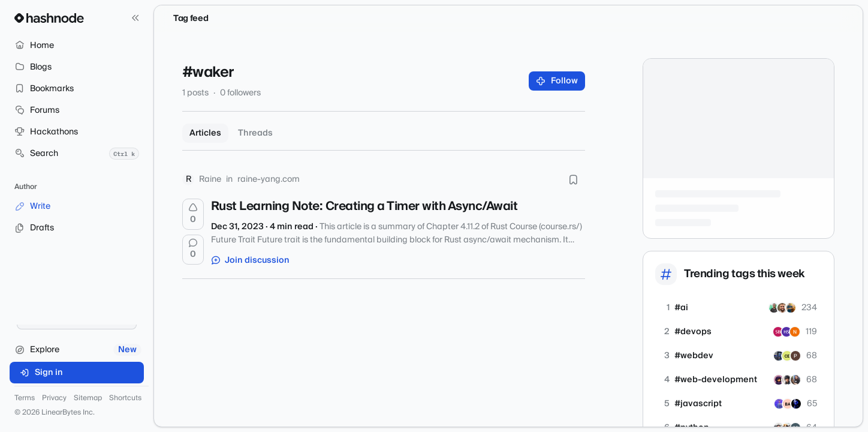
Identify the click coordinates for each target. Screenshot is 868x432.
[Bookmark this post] (573, 179)
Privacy (54, 398)
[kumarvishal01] (791, 308)
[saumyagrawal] (779, 380)
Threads (255, 133)
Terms (25, 398)
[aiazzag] (782, 308)
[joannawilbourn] (795, 380)
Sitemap (88, 398)
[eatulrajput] (787, 380)
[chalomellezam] (787, 356)
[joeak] (779, 404)
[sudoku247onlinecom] (795, 356)
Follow (557, 81)
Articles (205, 133)
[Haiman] (786, 332)
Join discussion (251, 260)
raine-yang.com (269, 179)
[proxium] (788, 404)
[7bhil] (796, 404)
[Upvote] (193, 214)
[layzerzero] (779, 356)
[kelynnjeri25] (774, 308)
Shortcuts (125, 398)
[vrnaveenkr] (795, 332)
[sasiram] (778, 332)
